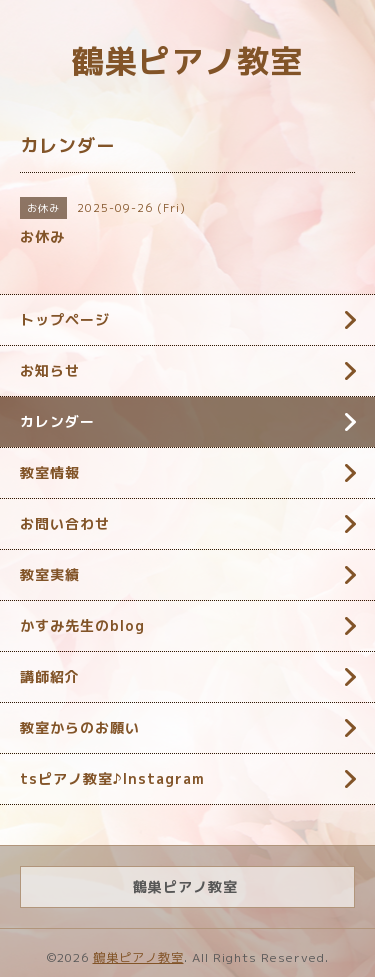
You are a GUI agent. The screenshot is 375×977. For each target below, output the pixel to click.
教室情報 (50, 472)
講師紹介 (50, 676)
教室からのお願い (80, 727)
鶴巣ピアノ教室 (187, 61)
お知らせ (50, 370)
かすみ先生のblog (82, 625)
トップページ (65, 319)
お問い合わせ (65, 523)
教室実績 (50, 574)
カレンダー (57, 421)
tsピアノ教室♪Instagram (112, 778)
